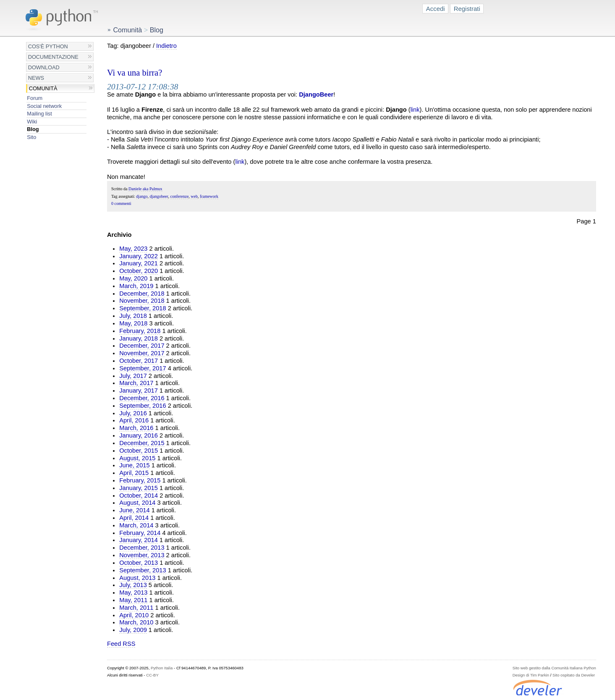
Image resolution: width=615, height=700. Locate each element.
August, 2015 (137, 458)
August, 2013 (137, 578)
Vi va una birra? (135, 73)
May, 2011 (133, 600)
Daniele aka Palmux (145, 189)
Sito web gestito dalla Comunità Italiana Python (554, 668)
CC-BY (152, 675)
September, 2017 (143, 368)
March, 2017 (136, 383)
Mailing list (39, 114)
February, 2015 (140, 480)
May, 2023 (133, 249)
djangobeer (159, 196)
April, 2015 (134, 473)
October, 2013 (139, 563)
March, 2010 (136, 622)
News (36, 78)
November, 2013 (142, 555)
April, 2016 (134, 420)
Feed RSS (121, 644)
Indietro (166, 46)
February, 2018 (140, 331)
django (142, 196)
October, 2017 (139, 361)
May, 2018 (133, 323)
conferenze (180, 196)
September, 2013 (143, 570)
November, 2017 (142, 353)
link (415, 110)
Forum (35, 98)
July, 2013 (133, 585)
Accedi (436, 9)
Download (44, 67)
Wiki (32, 122)
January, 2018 (139, 338)
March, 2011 (136, 608)
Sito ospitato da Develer (574, 675)
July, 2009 (133, 630)
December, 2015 (142, 443)
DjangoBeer (316, 94)
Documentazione (53, 57)
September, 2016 (143, 406)
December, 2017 (142, 346)
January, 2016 (139, 435)
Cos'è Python (48, 46)
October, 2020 (139, 271)
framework (209, 196)
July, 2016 (133, 413)
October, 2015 (139, 451)
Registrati (467, 9)
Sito (31, 137)
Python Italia (162, 668)
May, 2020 (133, 278)
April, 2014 (134, 518)
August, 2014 (137, 503)
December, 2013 (142, 548)
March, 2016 (136, 428)
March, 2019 (136, 286)
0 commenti (121, 203)
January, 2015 (139, 488)
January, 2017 (139, 391)
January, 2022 (139, 256)
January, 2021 (139, 263)
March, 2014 (136, 525)
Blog (33, 129)
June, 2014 (134, 510)
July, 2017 (133, 376)
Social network (44, 106)
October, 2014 (139, 496)
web (194, 196)
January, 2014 (139, 540)
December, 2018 (142, 294)
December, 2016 (142, 398)
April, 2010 (134, 615)
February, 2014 (140, 533)
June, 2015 (134, 465)
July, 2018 (133, 316)
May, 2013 (133, 593)
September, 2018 (143, 308)
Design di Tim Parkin (531, 675)
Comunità (43, 88)
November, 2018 (142, 301)
